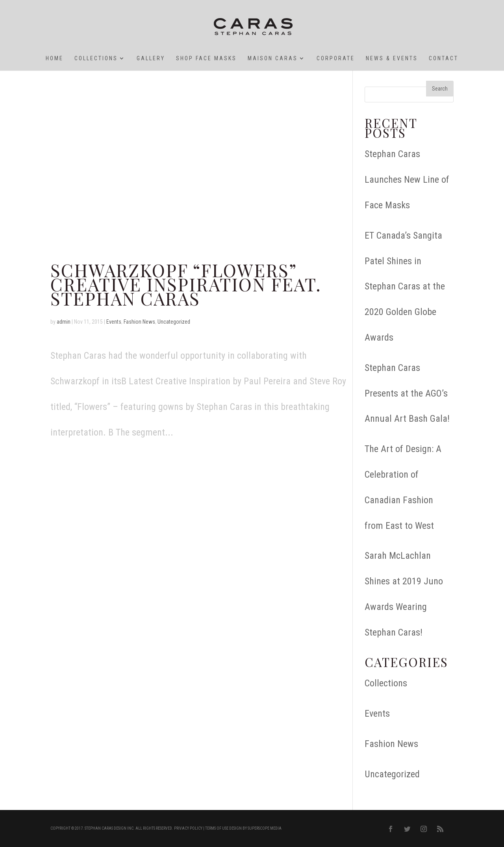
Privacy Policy (188, 828)
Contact (444, 58)
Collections (96, 58)
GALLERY (151, 58)
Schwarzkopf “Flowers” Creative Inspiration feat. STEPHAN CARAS (186, 284)
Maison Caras (273, 58)
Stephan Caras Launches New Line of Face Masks (407, 180)
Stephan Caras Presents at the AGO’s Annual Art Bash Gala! (407, 393)
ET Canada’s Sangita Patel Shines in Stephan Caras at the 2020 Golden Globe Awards (405, 286)
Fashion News (139, 322)
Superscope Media (265, 828)
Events (114, 322)
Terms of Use (217, 828)
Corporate (336, 58)
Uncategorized (174, 322)
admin (64, 322)
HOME (55, 58)
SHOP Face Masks (206, 58)
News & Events (392, 58)
